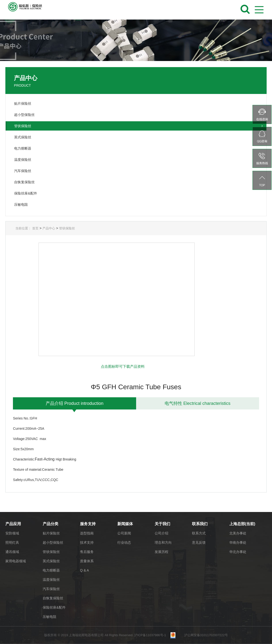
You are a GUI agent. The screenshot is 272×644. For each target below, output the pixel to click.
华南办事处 (238, 542)
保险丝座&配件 (54, 607)
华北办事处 (238, 552)
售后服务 (87, 552)
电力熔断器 (51, 570)
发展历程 (161, 552)
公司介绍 (161, 533)
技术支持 (87, 542)
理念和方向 (163, 542)
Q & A (85, 570)
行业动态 (124, 542)
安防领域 (12, 533)
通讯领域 (12, 552)
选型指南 (87, 533)
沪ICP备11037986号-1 (152, 635)
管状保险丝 (67, 228)
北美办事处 (238, 533)
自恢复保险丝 (53, 598)
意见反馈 (199, 542)
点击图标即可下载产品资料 (123, 366)
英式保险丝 (51, 561)
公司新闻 (124, 533)
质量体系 (87, 561)
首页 (35, 228)
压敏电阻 (50, 617)
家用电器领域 (16, 561)
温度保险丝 (51, 580)
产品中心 (49, 228)
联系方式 (199, 533)
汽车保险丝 (51, 589)
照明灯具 (12, 542)
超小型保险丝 (53, 542)
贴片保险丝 (51, 533)
